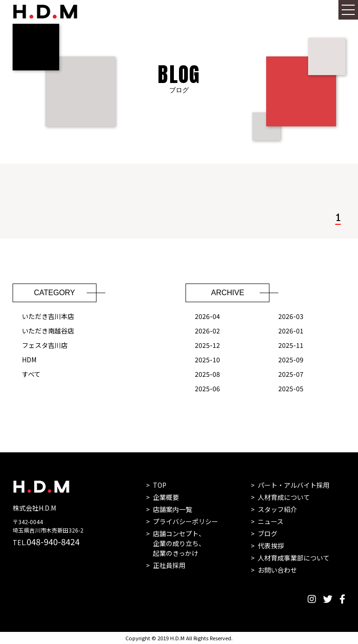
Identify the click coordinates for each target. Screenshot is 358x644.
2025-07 (291, 375)
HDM (29, 360)
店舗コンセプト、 (179, 544)
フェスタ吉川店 (45, 346)
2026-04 (207, 317)
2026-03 (291, 317)
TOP (160, 485)
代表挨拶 (271, 546)
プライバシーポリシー (186, 521)
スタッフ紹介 (277, 509)
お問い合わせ (277, 570)
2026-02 (207, 332)
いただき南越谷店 (48, 332)
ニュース (271, 521)
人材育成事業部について (294, 558)
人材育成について (284, 497)
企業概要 (166, 497)
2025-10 (207, 360)
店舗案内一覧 (172, 509)
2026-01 (291, 332)
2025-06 (207, 389)
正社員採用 (169, 565)
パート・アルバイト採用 (294, 485)
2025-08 (207, 375)
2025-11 (291, 346)
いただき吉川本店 (48, 317)
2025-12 (207, 346)
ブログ (268, 533)
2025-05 (291, 389)
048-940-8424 (53, 541)
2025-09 (291, 360)
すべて (31, 375)
